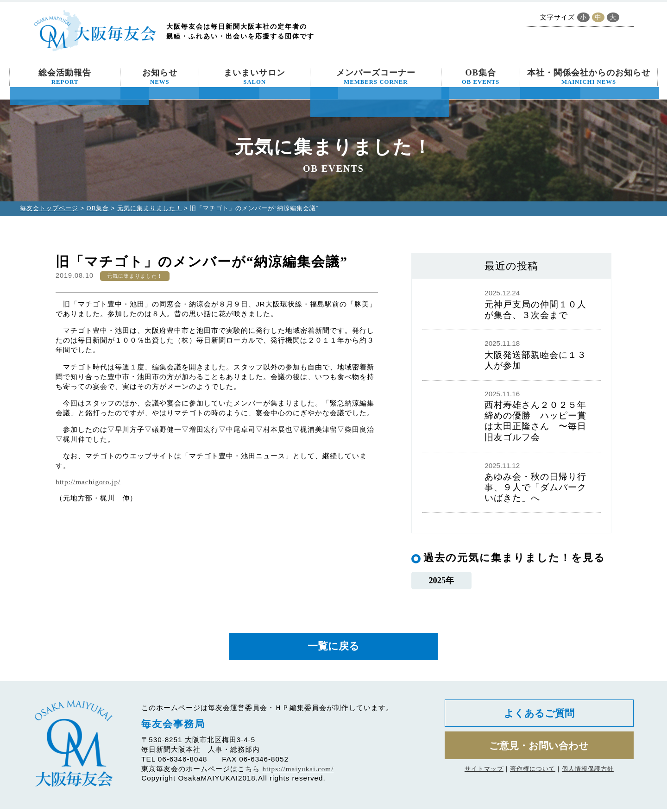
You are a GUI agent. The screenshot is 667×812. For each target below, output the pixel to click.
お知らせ (160, 77)
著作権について (533, 775)
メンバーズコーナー (376, 77)
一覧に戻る (333, 649)
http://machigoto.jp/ (88, 482)
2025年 (441, 581)
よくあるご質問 (539, 717)
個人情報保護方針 (588, 775)
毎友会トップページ (49, 208)
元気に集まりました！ (150, 208)
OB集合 (481, 77)
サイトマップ (484, 775)
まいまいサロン (255, 77)
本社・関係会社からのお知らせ (589, 77)
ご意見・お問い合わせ (539, 751)
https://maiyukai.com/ (298, 772)
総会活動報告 (65, 77)
